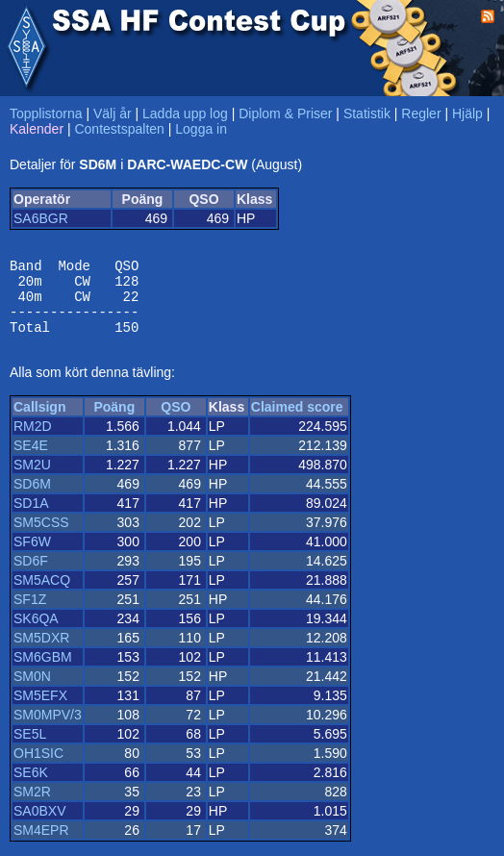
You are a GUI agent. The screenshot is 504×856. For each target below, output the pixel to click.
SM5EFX (40, 710)
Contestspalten (119, 129)
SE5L (30, 748)
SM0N (32, 691)
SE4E (31, 460)
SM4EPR (41, 844)
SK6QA (36, 633)
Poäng (114, 421)
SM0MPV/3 (48, 729)
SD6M (32, 498)
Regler (421, 113)
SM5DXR (41, 652)
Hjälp (467, 113)
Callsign (39, 421)
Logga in (201, 129)
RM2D (33, 441)
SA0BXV (39, 825)
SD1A (31, 517)
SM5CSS (41, 537)
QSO (176, 421)
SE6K (31, 787)
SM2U (32, 479)
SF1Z (30, 614)
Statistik (367, 113)
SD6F (31, 575)
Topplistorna (46, 113)
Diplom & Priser (285, 113)
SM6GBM (43, 671)
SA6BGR (41, 218)
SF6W (32, 556)
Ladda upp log (185, 113)
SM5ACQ (42, 594)
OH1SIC (38, 768)
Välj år (113, 113)
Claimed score (297, 421)
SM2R (32, 806)
